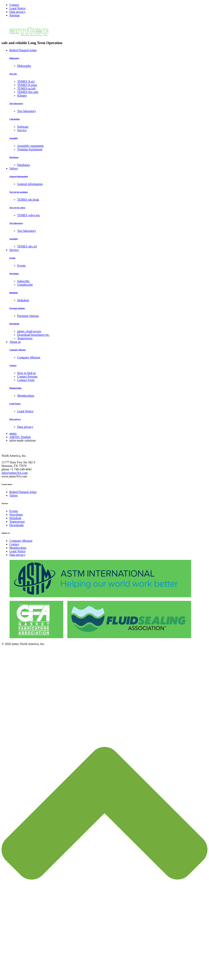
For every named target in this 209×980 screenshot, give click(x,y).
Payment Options (17, 308)
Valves (14, 168)
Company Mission (17, 350)
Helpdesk (14, 293)
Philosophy (14, 58)
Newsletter (14, 273)
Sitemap (14, 15)
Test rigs (13, 74)
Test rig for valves (17, 208)
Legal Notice (17, 8)
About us (15, 342)
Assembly (14, 138)
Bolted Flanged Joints (23, 50)
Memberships (16, 388)
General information (19, 176)
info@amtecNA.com (15, 473)
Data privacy (17, 12)
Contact (14, 5)
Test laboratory (16, 103)
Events (12, 258)
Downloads (14, 324)
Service (14, 250)
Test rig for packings (19, 192)
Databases (14, 157)
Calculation (15, 119)
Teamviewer (17, 522)
